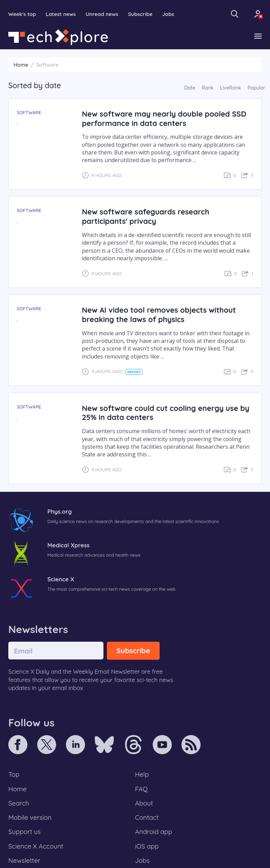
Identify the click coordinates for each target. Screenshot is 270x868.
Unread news (102, 14)
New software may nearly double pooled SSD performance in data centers (164, 118)
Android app (154, 832)
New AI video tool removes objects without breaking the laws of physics (159, 314)
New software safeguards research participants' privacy (146, 216)
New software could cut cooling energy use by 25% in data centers (166, 413)
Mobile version (30, 817)
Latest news (61, 14)
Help (142, 774)
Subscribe (140, 14)
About (144, 803)
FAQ (141, 789)
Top (14, 774)
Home (21, 65)
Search (19, 803)
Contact (147, 817)
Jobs (168, 14)
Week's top (22, 14)
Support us (24, 832)
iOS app (147, 846)
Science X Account (36, 846)
